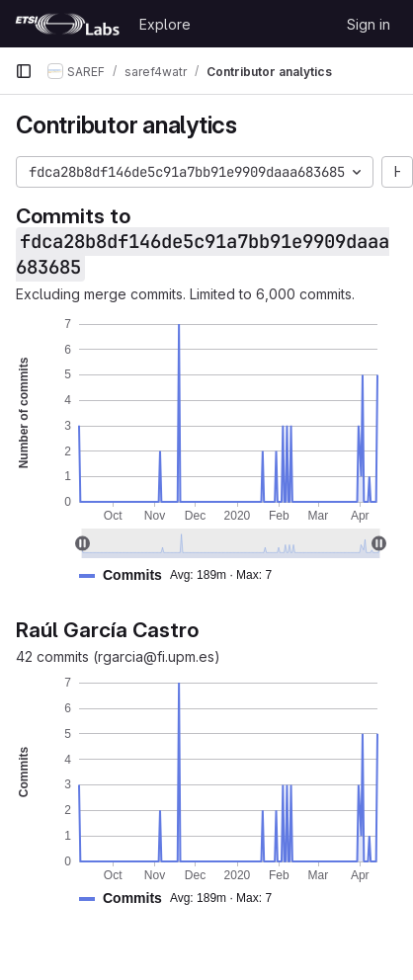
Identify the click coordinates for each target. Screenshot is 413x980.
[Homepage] (67, 24)
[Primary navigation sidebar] (24, 71)
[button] (183, 575)
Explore (165, 24)
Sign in (369, 24)
